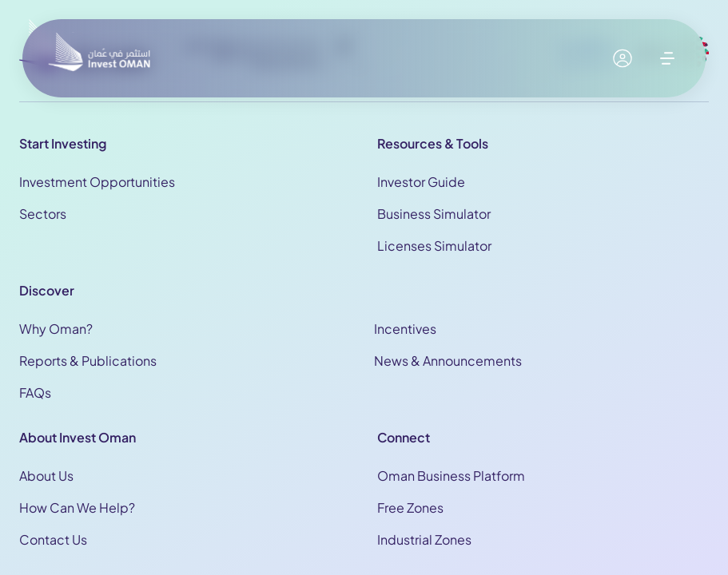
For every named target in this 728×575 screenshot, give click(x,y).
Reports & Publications (88, 361)
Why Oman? (56, 329)
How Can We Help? (77, 508)
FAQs (35, 393)
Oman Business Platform (451, 476)
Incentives (405, 329)
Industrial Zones (424, 539)
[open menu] (667, 58)
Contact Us (53, 539)
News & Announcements (448, 361)
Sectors (43, 214)
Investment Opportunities (97, 182)
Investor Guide (421, 182)
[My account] (623, 58)
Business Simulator (434, 214)
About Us (46, 476)
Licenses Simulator (434, 246)
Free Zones (410, 508)
